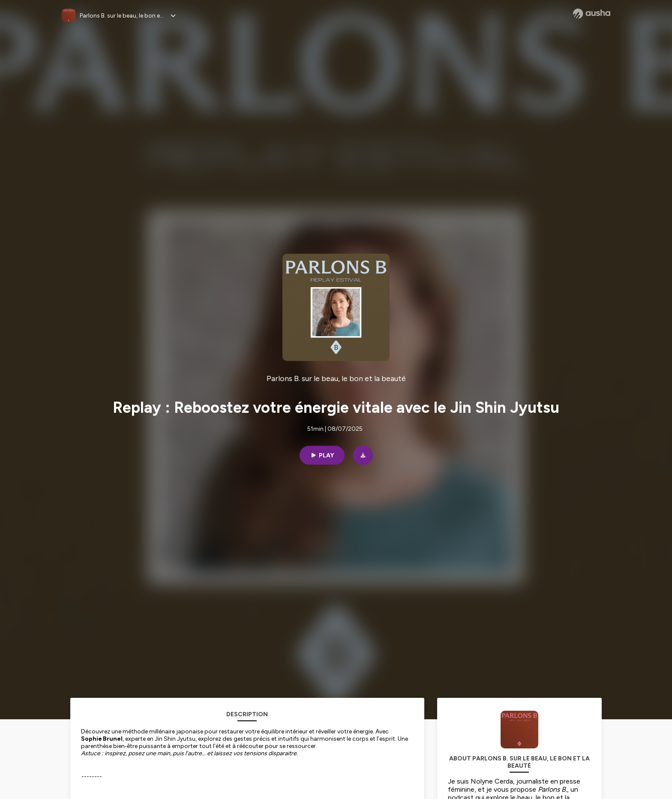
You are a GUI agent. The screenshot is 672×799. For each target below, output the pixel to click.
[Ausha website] (592, 14)
